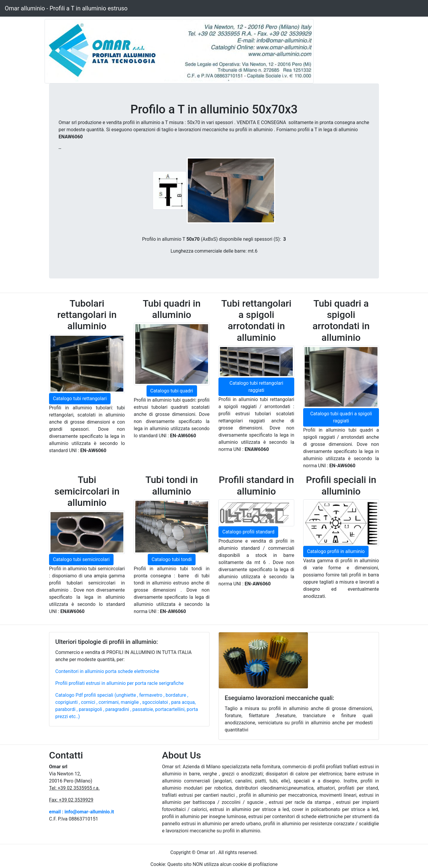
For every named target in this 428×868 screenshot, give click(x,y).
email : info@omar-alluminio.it (82, 812)
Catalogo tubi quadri (172, 391)
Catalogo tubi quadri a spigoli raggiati (341, 417)
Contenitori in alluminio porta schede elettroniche (107, 671)
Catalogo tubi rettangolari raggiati (256, 387)
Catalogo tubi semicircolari (81, 559)
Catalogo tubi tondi (172, 559)
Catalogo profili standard (248, 532)
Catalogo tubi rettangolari (80, 399)
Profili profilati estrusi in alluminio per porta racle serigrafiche (119, 683)
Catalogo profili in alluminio (336, 551)
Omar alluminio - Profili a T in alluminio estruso (66, 8)
